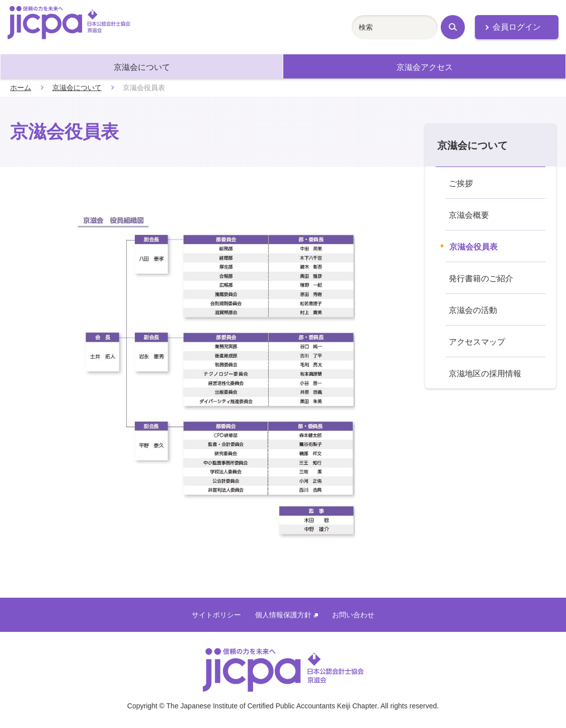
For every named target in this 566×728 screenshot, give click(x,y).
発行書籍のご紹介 (481, 278)
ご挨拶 (461, 183)
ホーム (21, 88)
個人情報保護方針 (287, 615)
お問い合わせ (353, 615)
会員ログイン (517, 27)
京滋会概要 (469, 215)
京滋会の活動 (473, 310)
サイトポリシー (216, 615)
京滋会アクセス (425, 67)
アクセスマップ (477, 342)
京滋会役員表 (473, 247)
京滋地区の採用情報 (485, 374)
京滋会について (142, 67)
